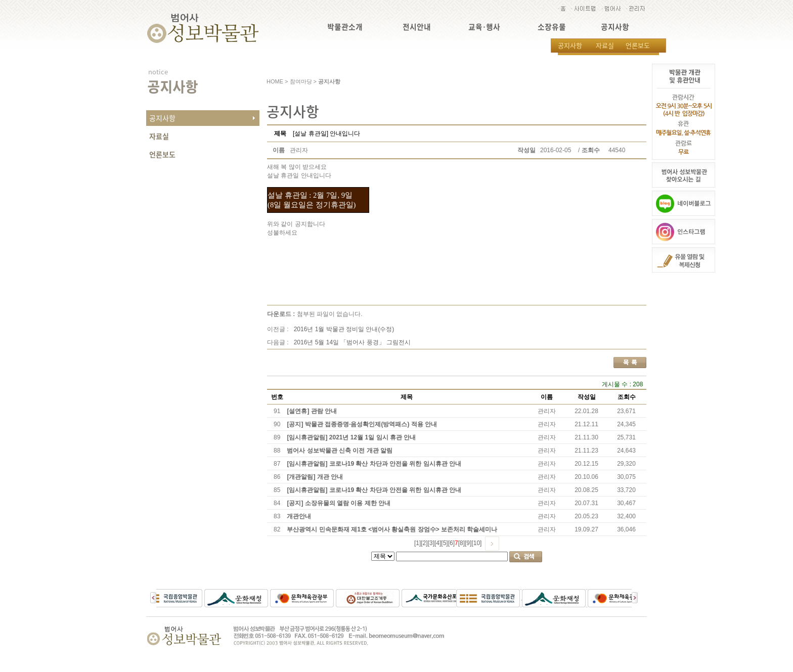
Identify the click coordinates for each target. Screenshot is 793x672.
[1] (417, 543)
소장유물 (552, 27)
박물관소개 (345, 27)
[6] (451, 543)
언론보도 (638, 45)
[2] (424, 543)
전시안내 (417, 27)
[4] (438, 543)
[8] (461, 543)
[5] (444, 543)
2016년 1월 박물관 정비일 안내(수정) (344, 329)
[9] (468, 543)
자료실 (605, 45)
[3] (431, 543)
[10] (476, 543)
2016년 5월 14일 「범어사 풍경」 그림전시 (352, 342)
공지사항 (615, 27)
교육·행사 (484, 27)
